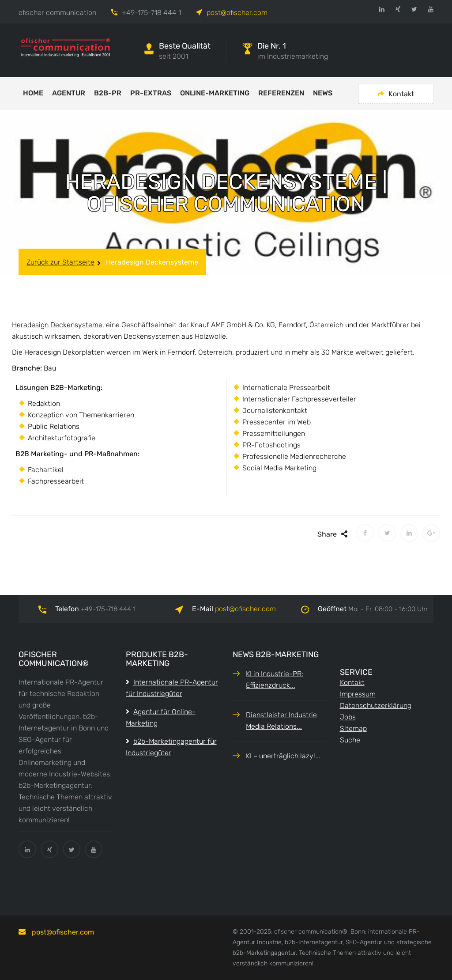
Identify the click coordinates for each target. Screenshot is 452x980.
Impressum (358, 694)
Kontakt (396, 94)
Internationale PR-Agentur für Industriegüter (172, 688)
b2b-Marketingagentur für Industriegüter (171, 747)
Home (33, 93)
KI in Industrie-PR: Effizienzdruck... (275, 679)
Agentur (69, 93)
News (323, 93)
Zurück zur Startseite (60, 262)
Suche (350, 740)
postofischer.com (245, 609)
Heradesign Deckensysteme (57, 325)
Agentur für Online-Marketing (161, 717)
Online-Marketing (215, 93)
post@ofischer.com (237, 13)
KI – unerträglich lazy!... (283, 756)
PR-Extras (151, 93)
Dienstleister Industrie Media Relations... (281, 721)
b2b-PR (108, 93)
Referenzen (281, 93)
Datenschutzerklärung (376, 706)
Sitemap (353, 728)
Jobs (348, 717)
